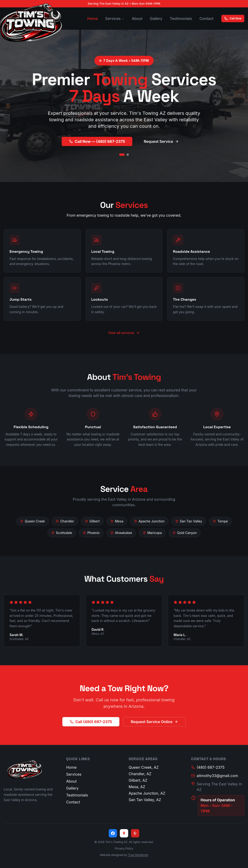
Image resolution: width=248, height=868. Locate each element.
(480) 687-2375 (208, 767)
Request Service (161, 141)
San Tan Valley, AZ (145, 800)
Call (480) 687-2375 (91, 722)
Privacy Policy (124, 848)
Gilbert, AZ (138, 780)
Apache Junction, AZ (147, 793)
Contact (207, 19)
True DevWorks (138, 855)
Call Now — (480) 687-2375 (97, 141)
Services (115, 19)
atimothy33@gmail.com (215, 776)
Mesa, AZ (137, 787)
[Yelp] (135, 833)
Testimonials (181, 19)
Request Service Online (154, 722)
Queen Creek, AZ (144, 767)
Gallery (156, 19)
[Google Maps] (124, 833)
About (137, 19)
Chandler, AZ (140, 774)
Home (93, 19)
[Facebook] (113, 833)
